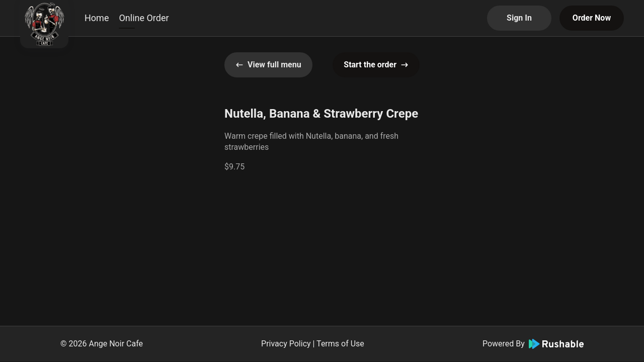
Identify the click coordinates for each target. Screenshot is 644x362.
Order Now (592, 18)
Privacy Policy (286, 344)
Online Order (144, 18)
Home (97, 18)
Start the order (376, 65)
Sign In (519, 18)
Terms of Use (340, 344)
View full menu (268, 65)
